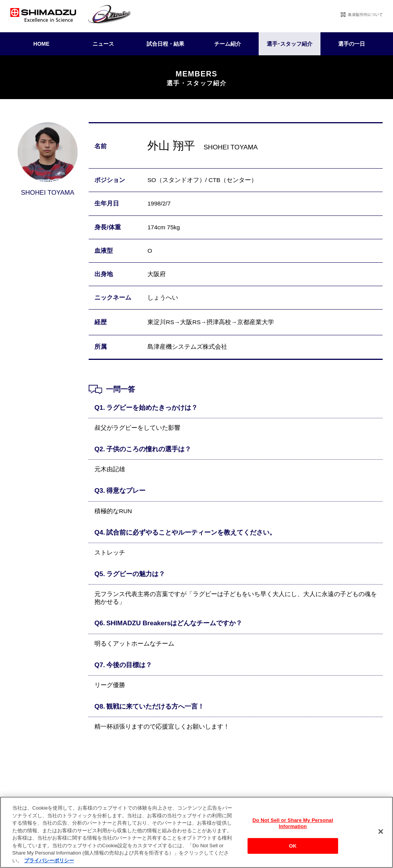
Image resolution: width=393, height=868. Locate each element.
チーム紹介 (228, 44)
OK (293, 851)
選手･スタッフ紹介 (290, 44)
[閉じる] (381, 837)
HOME (41, 44)
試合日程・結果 (165, 44)
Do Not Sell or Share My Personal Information (293, 828)
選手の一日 (352, 44)
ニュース (103, 44)
